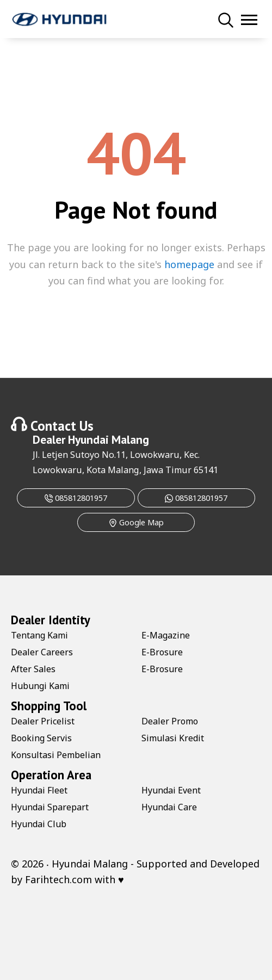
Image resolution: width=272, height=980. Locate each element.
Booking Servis (41, 738)
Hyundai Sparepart (50, 807)
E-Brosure (162, 652)
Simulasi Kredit (173, 738)
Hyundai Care (169, 807)
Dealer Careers (42, 652)
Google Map (136, 522)
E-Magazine (166, 635)
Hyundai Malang (109, 439)
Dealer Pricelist (43, 721)
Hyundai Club (39, 824)
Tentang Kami (39, 635)
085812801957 (76, 498)
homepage (189, 264)
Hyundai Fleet (39, 790)
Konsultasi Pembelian (56, 755)
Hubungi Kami (40, 686)
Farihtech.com (58, 879)
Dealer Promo (170, 721)
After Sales (33, 669)
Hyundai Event (171, 790)
